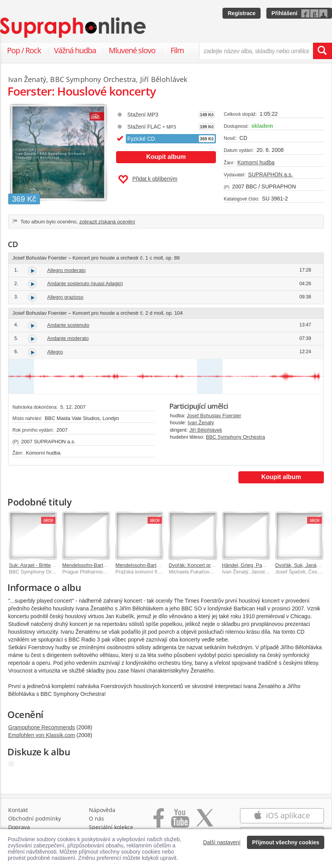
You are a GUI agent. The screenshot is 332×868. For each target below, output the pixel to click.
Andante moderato (68, 338)
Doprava (19, 827)
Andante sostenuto (68, 325)
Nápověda (102, 810)
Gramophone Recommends (42, 727)
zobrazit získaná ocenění (107, 222)
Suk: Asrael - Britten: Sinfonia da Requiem (56, 565)
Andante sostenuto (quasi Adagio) (85, 283)
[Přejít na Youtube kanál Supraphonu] (180, 822)
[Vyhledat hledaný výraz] (322, 51)
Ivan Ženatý (201, 423)
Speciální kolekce (111, 827)
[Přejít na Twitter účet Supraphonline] (205, 822)
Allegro (55, 352)
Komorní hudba (256, 162)
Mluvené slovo (132, 50)
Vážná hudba (75, 50)
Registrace (242, 13)
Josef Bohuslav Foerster (214, 416)
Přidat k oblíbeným (148, 180)
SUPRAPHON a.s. (270, 174)
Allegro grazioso (65, 297)
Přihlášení (284, 13)
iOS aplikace (282, 815)
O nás (96, 818)
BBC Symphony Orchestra (235, 437)
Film (177, 50)
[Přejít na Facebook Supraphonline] (159, 822)
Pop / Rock (24, 50)
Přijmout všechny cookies (286, 842)
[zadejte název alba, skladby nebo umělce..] (256, 51)
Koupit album (166, 157)
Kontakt (18, 810)
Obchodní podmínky (35, 818)
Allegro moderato (67, 270)
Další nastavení (222, 842)
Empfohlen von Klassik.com (42, 735)
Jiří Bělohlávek (206, 430)
